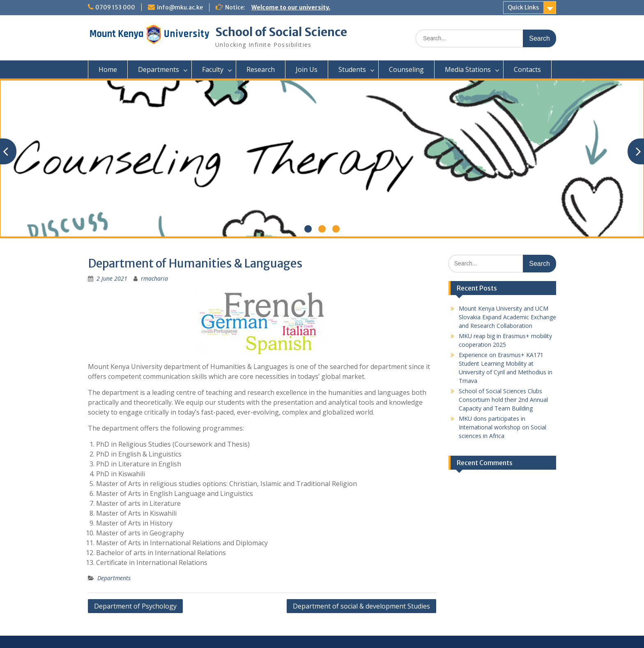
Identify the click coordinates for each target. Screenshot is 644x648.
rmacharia (154, 278)
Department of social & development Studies (361, 606)
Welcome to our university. (291, 7)
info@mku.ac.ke (180, 7)
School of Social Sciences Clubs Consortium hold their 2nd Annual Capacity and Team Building (503, 400)
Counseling (406, 69)
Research (261, 69)
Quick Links (523, 7)
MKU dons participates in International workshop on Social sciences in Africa (503, 427)
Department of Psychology (135, 606)
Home (108, 69)
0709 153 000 (115, 7)
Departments (159, 69)
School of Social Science (281, 32)
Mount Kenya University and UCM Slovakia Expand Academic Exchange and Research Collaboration (507, 317)
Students (352, 69)
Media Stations (468, 69)
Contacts (527, 69)
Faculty (213, 69)
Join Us (307, 69)
